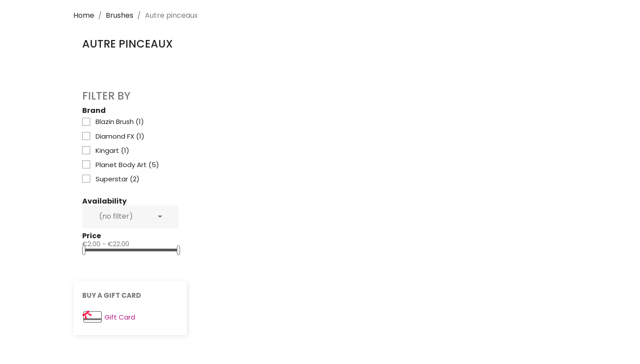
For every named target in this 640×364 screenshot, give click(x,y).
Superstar (118, 179)
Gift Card (120, 317)
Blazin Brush (120, 122)
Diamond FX (120, 136)
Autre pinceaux (128, 44)
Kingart (112, 151)
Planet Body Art (127, 165)
